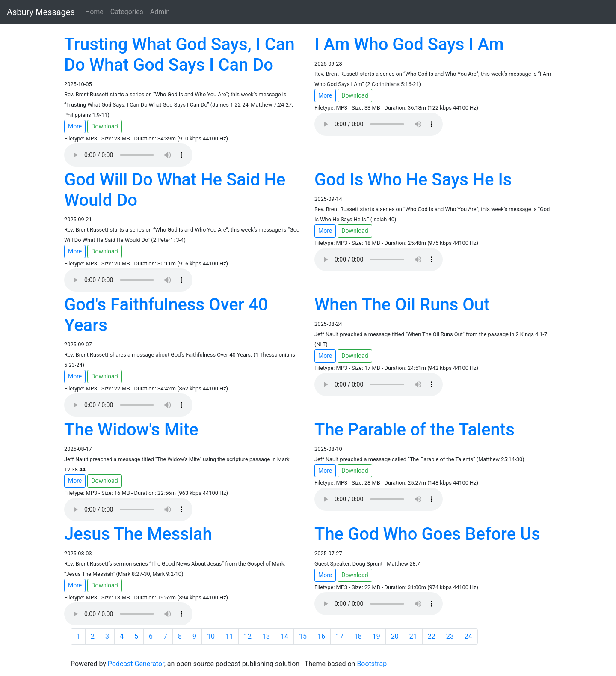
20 (395, 636)
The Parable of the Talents (415, 430)
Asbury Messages (41, 12)
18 (358, 636)
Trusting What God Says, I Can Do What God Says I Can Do (179, 55)
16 (321, 636)
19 (376, 636)
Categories (127, 12)
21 (413, 636)
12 (248, 636)
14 (284, 636)
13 (266, 636)
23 (450, 636)
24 (468, 636)
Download (104, 126)
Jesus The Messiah (138, 534)
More (75, 126)
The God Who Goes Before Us (427, 534)
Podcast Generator (136, 664)
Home (94, 12)
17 (340, 636)
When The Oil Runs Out (402, 305)
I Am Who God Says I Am (409, 44)
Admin (160, 12)
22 (432, 636)
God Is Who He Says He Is (413, 180)
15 (303, 636)
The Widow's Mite (131, 430)
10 (211, 636)
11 (229, 636)
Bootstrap (372, 664)
